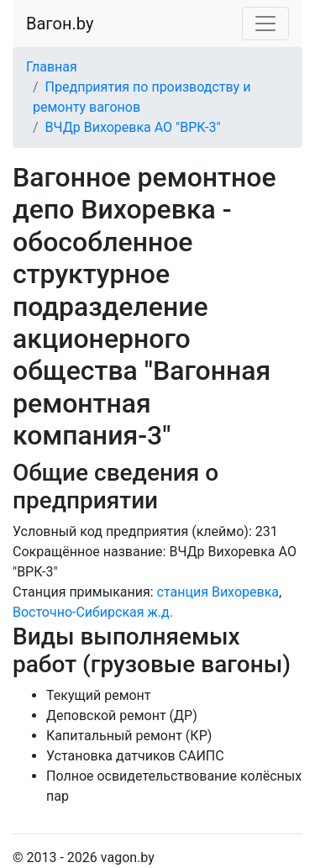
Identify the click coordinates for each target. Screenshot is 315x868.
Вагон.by (60, 24)
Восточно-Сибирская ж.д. (93, 612)
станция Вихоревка (218, 592)
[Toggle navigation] (265, 24)
